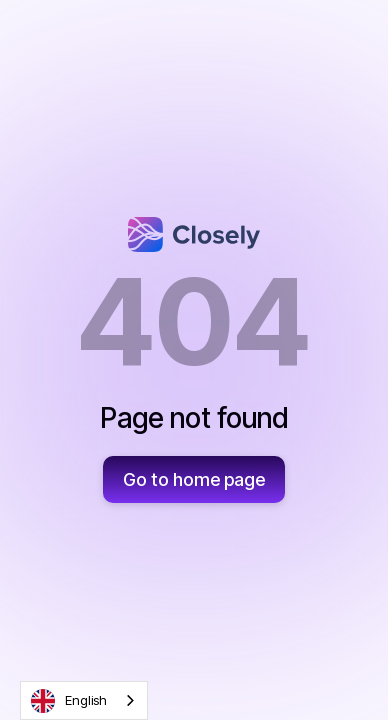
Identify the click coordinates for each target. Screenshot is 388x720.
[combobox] (84, 700)
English (69, 701)
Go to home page (194, 479)
